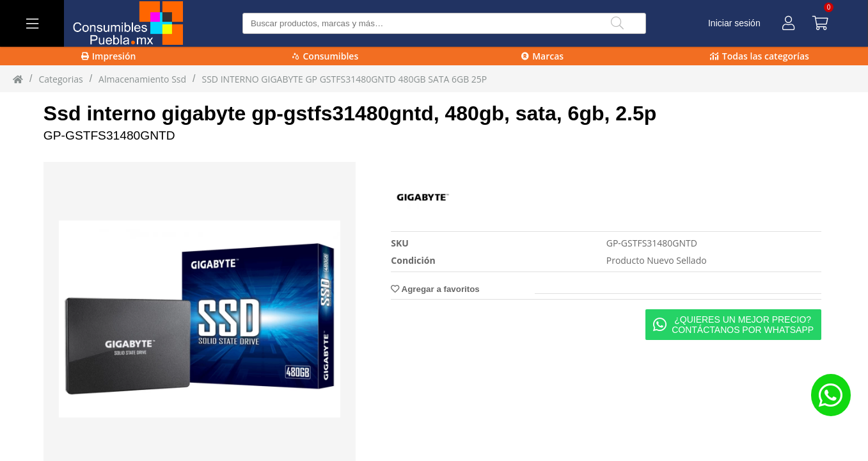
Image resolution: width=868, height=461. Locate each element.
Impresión (109, 56)
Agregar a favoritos (435, 289)
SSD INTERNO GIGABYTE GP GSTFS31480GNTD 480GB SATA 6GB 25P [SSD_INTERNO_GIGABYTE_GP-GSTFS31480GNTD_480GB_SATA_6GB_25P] (345, 79)
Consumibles (325, 56)
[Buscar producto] (444, 23)
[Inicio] (18, 79)
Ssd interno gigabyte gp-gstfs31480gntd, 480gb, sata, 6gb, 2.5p (350, 113)
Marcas (542, 56)
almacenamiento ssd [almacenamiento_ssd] (142, 79)
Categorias (60, 79)
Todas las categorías (760, 56)
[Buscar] (617, 23)
